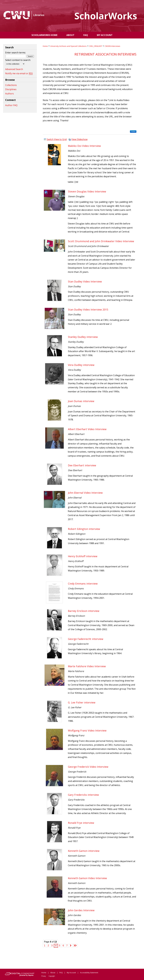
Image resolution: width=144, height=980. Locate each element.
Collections (11, 85)
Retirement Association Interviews (105, 54)
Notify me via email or (19, 73)
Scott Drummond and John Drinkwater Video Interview (101, 241)
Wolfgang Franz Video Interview (87, 730)
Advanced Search (14, 69)
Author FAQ (11, 105)
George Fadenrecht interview (86, 639)
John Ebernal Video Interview (85, 493)
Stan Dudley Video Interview (85, 281)
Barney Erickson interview (84, 611)
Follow (133, 131)
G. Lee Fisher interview (82, 702)
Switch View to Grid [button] (57, 139)
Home (45, 46)
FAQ (61, 973)
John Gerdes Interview (81, 910)
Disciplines (11, 89)
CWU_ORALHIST (96, 46)
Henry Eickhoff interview (83, 556)
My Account (71, 973)
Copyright (52, 976)
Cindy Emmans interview (83, 584)
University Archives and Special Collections (68, 46)
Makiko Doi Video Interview (84, 146)
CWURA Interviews (112, 46)
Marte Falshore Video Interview (87, 666)
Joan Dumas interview (81, 401)
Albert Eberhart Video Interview (87, 429)
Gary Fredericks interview (83, 795)
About (53, 973)
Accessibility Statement (89, 973)
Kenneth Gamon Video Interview (87, 878)
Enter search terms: (15, 53)
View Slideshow (79, 139)
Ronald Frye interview (81, 823)
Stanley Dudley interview (83, 337)
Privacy (44, 976)
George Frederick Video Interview (88, 767)
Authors (9, 94)
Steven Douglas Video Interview (87, 191)
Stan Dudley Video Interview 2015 (88, 310)
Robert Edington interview (84, 529)
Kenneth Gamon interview (84, 851)
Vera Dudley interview (81, 365)
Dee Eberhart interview (82, 465)
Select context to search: (18, 60)
